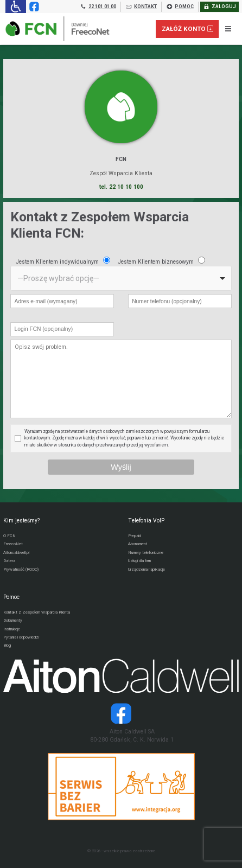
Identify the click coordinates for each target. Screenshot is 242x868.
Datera (9, 561)
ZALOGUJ (219, 7)
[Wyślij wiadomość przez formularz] (121, 467)
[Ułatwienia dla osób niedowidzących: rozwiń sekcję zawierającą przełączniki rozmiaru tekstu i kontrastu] (15, 7)
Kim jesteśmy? (21, 521)
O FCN (9, 536)
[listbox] (121, 278)
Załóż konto (188, 29)
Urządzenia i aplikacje (147, 569)
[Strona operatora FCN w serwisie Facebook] (33, 7)
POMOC (180, 7)
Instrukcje (12, 629)
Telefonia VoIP (146, 521)
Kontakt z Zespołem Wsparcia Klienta (37, 612)
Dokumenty (13, 620)
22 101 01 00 (98, 7)
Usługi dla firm (139, 561)
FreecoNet (13, 544)
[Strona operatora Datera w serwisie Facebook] (121, 713)
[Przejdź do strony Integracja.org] (121, 787)
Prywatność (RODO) (21, 569)
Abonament (138, 544)
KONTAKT (141, 7)
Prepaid (135, 536)
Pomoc (11, 597)
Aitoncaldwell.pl (16, 553)
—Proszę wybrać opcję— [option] (58, 278)
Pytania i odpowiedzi (21, 637)
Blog (7, 645)
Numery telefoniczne (146, 553)
